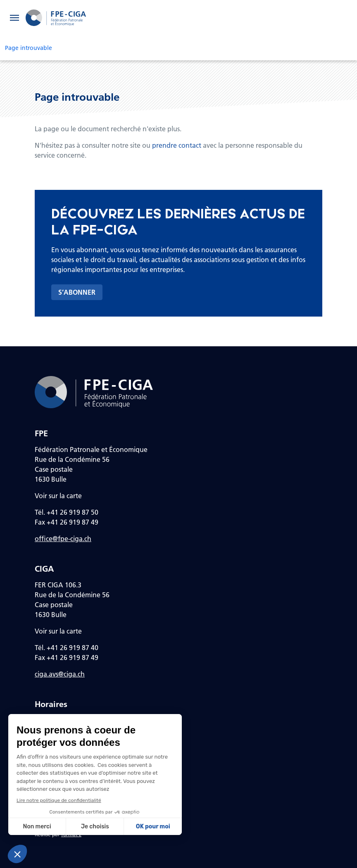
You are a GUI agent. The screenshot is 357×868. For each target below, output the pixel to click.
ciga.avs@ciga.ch (60, 674)
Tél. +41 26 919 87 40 (67, 647)
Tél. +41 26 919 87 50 (67, 512)
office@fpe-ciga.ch (63, 538)
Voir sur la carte (58, 495)
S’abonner (77, 292)
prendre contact (177, 145)
